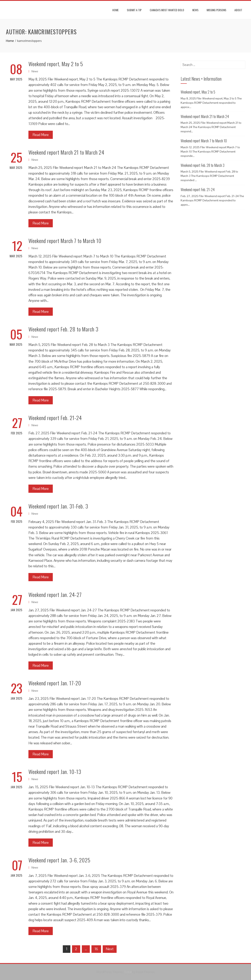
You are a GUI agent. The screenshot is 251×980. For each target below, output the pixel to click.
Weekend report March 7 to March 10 (65, 241)
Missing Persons (216, 10)
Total (128, 972)
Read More (41, 135)
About (238, 10)
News (195, 10)
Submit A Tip (134, 10)
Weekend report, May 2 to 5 (56, 64)
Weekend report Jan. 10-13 (55, 772)
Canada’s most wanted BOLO (167, 10)
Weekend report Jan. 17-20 (55, 683)
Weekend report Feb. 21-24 (55, 418)
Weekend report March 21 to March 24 (66, 152)
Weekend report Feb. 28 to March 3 (63, 329)
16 (96, 949)
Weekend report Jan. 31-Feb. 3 (58, 506)
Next (110, 949)
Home (115, 10)
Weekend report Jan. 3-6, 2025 (59, 860)
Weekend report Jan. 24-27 (55, 595)
